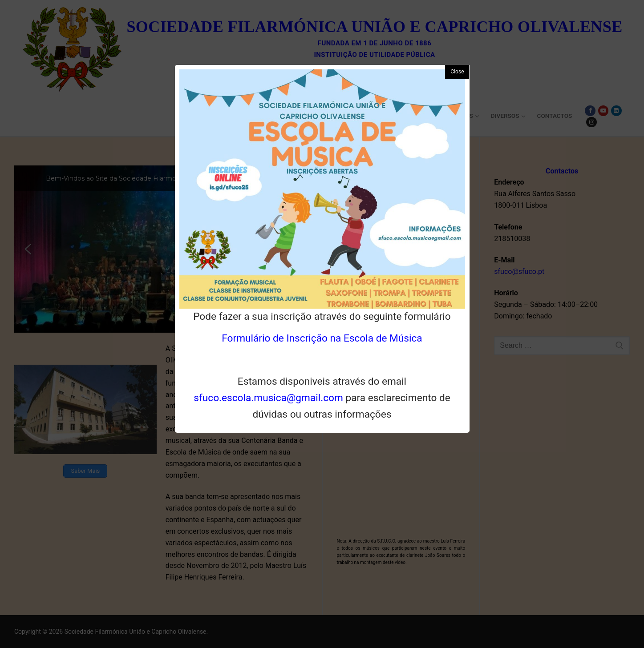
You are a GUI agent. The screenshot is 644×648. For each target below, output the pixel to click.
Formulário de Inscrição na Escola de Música (322, 338)
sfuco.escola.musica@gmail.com (268, 398)
